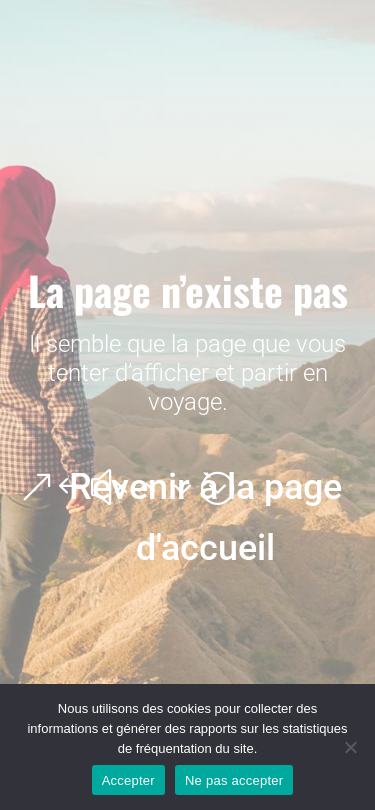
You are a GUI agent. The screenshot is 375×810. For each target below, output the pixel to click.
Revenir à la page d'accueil (205, 517)
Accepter (128, 780)
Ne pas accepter (234, 780)
